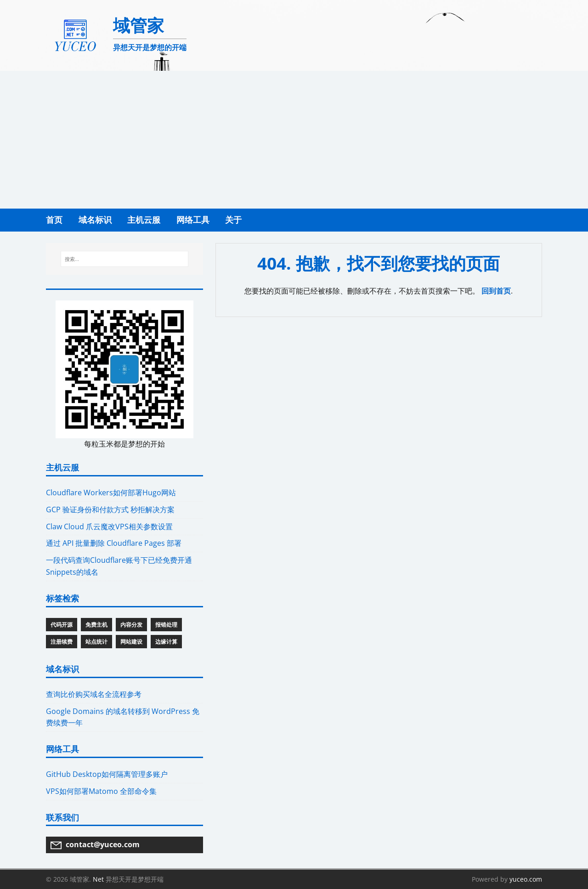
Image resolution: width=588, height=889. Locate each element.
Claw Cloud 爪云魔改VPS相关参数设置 (109, 527)
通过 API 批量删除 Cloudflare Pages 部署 (114, 543)
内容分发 (131, 625)
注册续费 (62, 642)
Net (98, 879)
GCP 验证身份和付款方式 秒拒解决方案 (110, 510)
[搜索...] (124, 259)
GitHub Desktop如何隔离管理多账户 (107, 774)
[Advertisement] (294, 140)
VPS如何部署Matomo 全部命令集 (101, 791)
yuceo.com (526, 879)
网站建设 (131, 642)
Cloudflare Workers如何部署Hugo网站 (111, 493)
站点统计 (96, 642)
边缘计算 (166, 642)
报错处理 (166, 625)
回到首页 (496, 291)
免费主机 (96, 625)
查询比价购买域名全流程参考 (94, 694)
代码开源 (62, 625)
